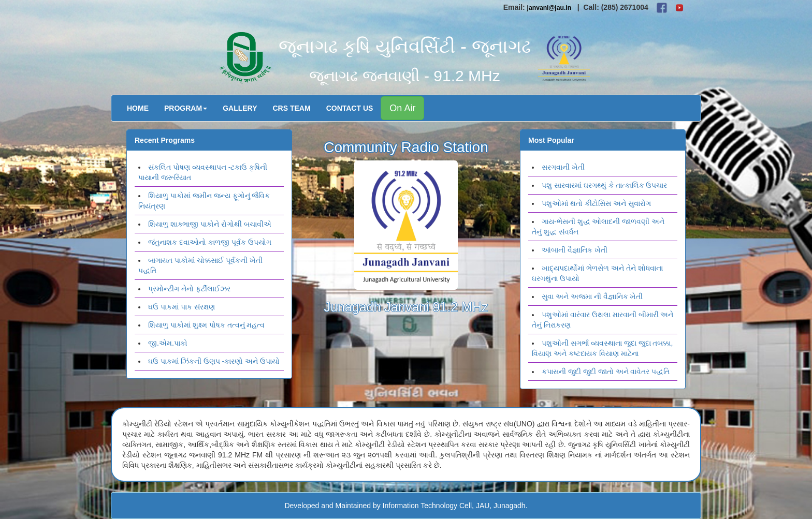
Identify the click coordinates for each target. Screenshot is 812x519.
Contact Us (350, 108)
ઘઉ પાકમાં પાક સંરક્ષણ (182, 307)
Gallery (240, 108)
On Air (402, 108)
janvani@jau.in (549, 8)
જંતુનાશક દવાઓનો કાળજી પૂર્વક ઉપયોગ (210, 242)
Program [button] (186, 108)
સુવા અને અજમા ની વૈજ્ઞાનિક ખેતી (592, 296)
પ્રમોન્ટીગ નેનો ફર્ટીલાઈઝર (189, 289)
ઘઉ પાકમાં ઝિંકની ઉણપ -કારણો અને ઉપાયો (214, 361)
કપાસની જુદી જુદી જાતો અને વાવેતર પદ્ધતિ (606, 372)
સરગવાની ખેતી (563, 167)
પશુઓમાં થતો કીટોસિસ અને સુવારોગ (596, 203)
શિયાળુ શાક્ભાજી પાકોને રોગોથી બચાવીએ (210, 224)
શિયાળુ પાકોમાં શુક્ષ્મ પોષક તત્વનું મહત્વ (206, 325)
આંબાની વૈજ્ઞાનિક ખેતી (575, 250)
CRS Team (292, 108)
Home (138, 108)
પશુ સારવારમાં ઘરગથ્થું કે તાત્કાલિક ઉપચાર (604, 185)
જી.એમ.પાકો (168, 343)
